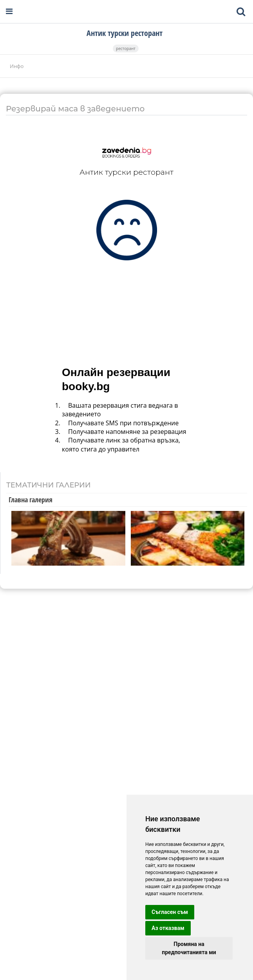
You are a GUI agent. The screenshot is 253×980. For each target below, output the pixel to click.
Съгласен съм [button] (170, 912)
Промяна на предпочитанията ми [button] (189, 948)
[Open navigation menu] (9, 12)
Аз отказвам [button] (168, 928)
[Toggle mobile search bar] (241, 12)
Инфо (17, 66)
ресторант (126, 48)
